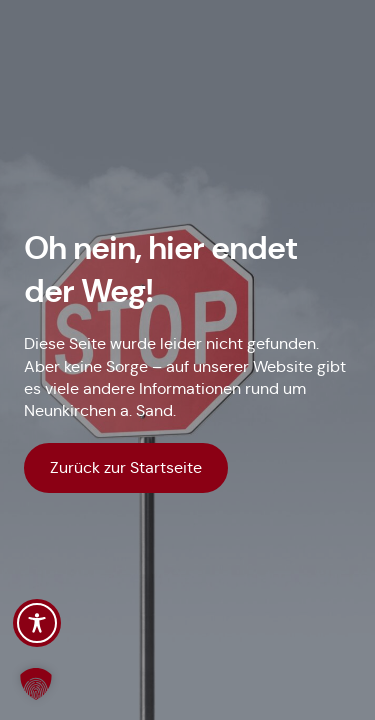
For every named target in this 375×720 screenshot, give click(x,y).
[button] (36, 684)
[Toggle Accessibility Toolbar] (37, 623)
